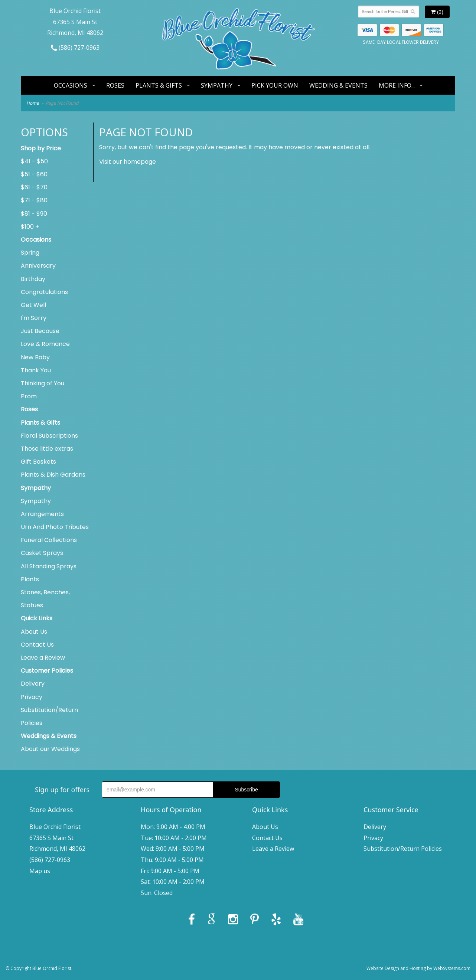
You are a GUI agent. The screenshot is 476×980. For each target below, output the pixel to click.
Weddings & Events (49, 736)
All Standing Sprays (49, 566)
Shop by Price (41, 148)
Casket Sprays (42, 553)
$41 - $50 (34, 161)
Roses (115, 85)
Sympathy (217, 85)
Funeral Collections (49, 540)
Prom (29, 396)
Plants (30, 579)
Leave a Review (43, 658)
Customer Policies (47, 671)
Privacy (32, 697)
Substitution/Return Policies (49, 716)
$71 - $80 (34, 200)
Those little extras (47, 449)
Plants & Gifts (159, 85)
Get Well (33, 305)
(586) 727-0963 (75, 48)
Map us (40, 871)
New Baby (35, 357)
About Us (34, 632)
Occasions (71, 85)
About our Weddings (50, 749)
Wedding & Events (338, 85)
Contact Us (37, 645)
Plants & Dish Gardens (53, 475)
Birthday (33, 279)
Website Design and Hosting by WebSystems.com (418, 968)
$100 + (30, 227)
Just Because (40, 331)
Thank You (36, 370)
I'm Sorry (34, 318)
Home (33, 103)
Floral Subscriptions (49, 436)
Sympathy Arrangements (42, 507)
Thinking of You (43, 383)
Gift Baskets (38, 462)
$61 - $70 (34, 187)
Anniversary (38, 266)
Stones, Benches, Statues (45, 599)
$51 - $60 (34, 174)
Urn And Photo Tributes (55, 527)
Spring (30, 253)
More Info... (397, 85)
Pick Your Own (275, 85)
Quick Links (37, 618)
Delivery (33, 684)
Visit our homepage (128, 162)
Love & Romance (45, 344)
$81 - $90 (34, 214)
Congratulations (44, 292)
